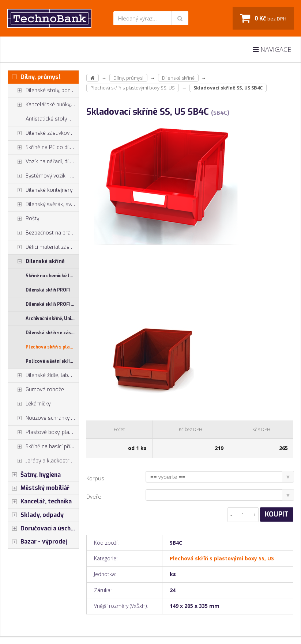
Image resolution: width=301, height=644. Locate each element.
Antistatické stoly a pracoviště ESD (52, 119)
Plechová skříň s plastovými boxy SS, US (52, 347)
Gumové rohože (36, 390)
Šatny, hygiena (34, 475)
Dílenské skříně (36, 262)
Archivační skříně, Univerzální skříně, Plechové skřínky (52, 319)
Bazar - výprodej (37, 542)
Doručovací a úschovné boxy (43, 529)
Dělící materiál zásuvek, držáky (43, 247)
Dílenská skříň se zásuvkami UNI (52, 333)
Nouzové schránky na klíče (43, 418)
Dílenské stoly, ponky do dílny (43, 91)
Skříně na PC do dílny (42, 148)
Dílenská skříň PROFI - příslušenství (52, 304)
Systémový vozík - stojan (43, 176)
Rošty (24, 219)
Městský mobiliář (39, 488)
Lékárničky (29, 404)
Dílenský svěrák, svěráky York (43, 205)
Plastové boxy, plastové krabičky (43, 432)
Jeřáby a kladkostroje (42, 461)
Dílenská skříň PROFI (48, 290)
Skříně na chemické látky (52, 276)
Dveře (94, 496)
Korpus (95, 478)
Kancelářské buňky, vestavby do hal (43, 105)
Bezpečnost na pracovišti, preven (43, 233)
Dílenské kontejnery (40, 190)
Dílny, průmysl (34, 77)
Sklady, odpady (36, 515)
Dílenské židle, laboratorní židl (43, 376)
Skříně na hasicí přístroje (43, 447)
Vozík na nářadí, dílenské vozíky (43, 162)
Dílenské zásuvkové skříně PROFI (43, 133)
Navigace (272, 49)
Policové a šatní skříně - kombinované (52, 361)
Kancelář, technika (40, 502)
